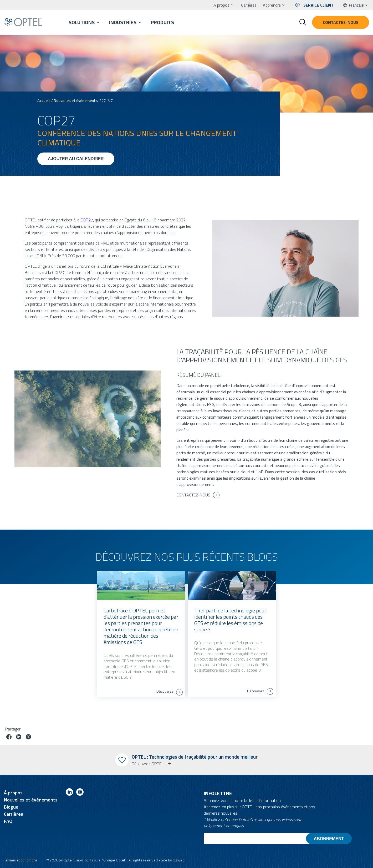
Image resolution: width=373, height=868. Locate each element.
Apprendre (272, 5)
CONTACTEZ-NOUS (193, 495)
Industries (123, 22)
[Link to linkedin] (69, 793)
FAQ (8, 821)
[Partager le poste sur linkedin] (19, 737)
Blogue (11, 807)
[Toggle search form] (303, 22)
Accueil (44, 101)
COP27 (87, 220)
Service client (318, 5)
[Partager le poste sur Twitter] (28, 737)
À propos (221, 5)
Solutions (82, 22)
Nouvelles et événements (76, 101)
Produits (162, 22)
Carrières (249, 5)
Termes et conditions (21, 860)
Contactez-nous (341, 22)
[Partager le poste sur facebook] (9, 737)
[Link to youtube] (80, 793)
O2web (179, 860)
